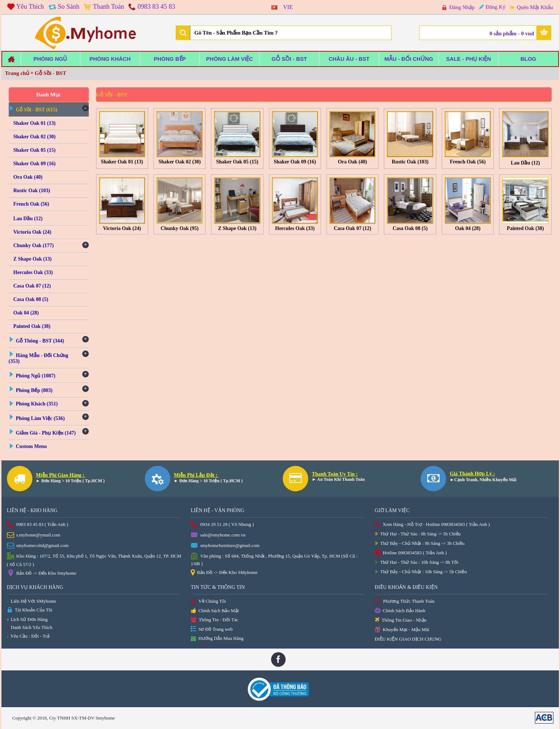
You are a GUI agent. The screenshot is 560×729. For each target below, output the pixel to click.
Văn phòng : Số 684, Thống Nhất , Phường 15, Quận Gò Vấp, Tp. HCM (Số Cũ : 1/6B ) (274, 559)
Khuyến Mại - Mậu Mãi (402, 630)
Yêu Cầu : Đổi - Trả (28, 636)
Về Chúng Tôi (208, 602)
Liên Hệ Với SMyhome (32, 601)
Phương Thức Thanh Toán (405, 601)
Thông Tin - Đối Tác (215, 620)
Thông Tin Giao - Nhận (401, 620)
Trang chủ (17, 73)
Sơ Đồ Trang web (212, 629)
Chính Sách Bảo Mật (215, 611)
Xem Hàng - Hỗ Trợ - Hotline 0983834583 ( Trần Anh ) (432, 525)
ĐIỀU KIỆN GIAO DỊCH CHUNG (408, 639)
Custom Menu (31, 446)
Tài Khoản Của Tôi (30, 610)
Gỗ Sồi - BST (50, 73)
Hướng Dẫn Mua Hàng (217, 639)
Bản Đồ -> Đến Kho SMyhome (224, 573)
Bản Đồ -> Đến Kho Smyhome (42, 574)
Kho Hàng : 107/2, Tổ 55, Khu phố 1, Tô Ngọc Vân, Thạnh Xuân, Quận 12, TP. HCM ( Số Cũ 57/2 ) (94, 560)
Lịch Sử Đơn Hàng (27, 619)
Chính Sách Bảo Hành (400, 611)
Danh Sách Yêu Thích (30, 627)
